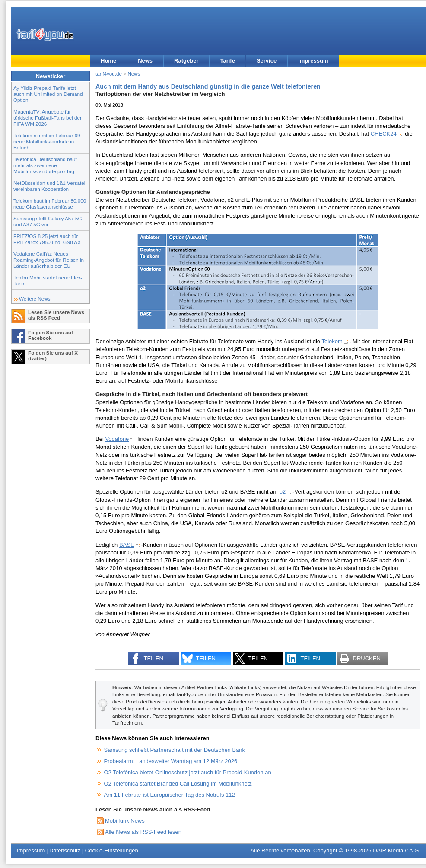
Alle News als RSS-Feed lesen (143, 832)
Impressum (313, 61)
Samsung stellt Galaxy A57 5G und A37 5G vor (48, 221)
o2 (283, 492)
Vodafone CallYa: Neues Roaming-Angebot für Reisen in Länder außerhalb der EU (49, 260)
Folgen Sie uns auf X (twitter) (53, 355)
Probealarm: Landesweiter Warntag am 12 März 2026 (171, 761)
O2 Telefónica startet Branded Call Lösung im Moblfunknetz (178, 784)
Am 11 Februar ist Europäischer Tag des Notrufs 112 (170, 795)
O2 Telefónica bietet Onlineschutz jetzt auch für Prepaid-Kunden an (188, 772)
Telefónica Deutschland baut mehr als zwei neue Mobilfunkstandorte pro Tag (45, 165)
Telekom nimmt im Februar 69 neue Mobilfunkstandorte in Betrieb (47, 141)
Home (108, 61)
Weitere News (35, 299)
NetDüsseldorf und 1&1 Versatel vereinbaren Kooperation (49, 186)
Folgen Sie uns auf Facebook (51, 335)
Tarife (227, 61)
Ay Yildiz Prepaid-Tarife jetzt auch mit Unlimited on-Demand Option (48, 94)
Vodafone (117, 439)
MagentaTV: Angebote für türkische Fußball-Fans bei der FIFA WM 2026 (48, 118)
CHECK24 (384, 134)
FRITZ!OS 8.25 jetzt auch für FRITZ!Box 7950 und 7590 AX (47, 239)
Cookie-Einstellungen (112, 851)
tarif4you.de (109, 74)
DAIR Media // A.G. (397, 851)
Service (267, 61)
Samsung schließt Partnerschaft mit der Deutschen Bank (175, 750)
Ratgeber (186, 61)
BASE (127, 545)
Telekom (332, 341)
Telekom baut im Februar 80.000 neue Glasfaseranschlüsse (50, 204)
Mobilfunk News (125, 821)
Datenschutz (65, 851)
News (145, 61)
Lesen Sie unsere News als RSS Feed (56, 315)
